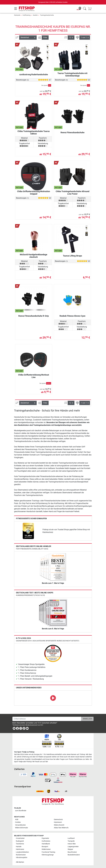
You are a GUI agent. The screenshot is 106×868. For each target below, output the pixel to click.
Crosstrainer (20, 838)
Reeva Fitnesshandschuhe (73, 132)
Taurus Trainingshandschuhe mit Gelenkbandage (72, 74)
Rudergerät (20, 841)
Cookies (18, 822)
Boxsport (45, 847)
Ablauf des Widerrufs (61, 828)
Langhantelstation (22, 852)
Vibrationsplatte (22, 857)
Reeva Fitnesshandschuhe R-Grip (34, 316)
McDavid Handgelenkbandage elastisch (34, 256)
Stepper (70, 849)
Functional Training (48, 852)
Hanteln (35, 15)
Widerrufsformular (22, 828)
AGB (17, 820)
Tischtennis (20, 844)
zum (21, 811)
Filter (45, 37)
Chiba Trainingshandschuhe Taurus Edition (34, 132)
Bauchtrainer (72, 852)
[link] (28, 531)
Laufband (71, 838)
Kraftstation (46, 841)
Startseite (17, 15)
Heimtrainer (20, 849)
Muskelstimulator (74, 855)
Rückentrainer (21, 855)
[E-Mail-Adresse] (47, 719)
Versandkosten (20, 825)
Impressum (58, 822)
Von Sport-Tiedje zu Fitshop (24, 752)
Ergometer (45, 838)
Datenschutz (58, 820)
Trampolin (71, 841)
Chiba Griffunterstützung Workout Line (34, 376)
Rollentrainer (46, 849)
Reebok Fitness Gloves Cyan (72, 316)
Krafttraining (26, 15)
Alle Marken (20, 862)
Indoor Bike (72, 844)
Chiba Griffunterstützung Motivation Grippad (34, 193)
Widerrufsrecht (59, 825)
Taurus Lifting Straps (72, 256)
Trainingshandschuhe (47, 15)
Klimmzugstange (48, 855)
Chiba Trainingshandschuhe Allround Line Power (73, 193)
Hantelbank (46, 844)
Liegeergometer (73, 847)
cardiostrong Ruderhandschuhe (34, 74)
